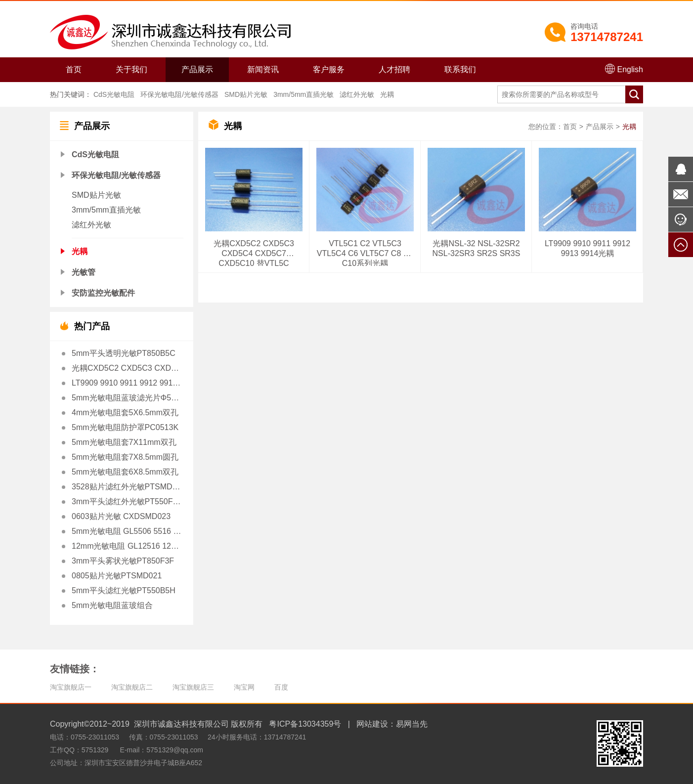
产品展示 (197, 69)
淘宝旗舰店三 (193, 687)
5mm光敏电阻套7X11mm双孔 (124, 442)
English (624, 69)
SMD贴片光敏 (246, 94)
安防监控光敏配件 (103, 293)
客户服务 (329, 69)
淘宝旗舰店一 (71, 687)
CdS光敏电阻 (114, 94)
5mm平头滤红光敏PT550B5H (124, 590)
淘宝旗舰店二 (132, 687)
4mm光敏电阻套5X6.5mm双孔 (125, 413)
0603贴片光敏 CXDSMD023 (121, 516)
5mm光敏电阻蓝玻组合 (112, 605)
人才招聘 (394, 69)
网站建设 (372, 724)
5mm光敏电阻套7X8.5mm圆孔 (125, 457)
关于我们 (131, 69)
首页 (74, 69)
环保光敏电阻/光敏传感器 (179, 94)
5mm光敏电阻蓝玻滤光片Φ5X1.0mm (127, 398)
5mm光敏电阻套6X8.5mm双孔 (125, 472)
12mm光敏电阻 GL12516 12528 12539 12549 (127, 546)
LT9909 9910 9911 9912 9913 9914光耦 (127, 383)
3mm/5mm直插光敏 (303, 94)
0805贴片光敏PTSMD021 (117, 576)
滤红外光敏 (357, 94)
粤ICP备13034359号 (305, 724)
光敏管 (84, 272)
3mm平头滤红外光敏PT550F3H (127, 501)
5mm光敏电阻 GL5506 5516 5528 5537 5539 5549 (127, 531)
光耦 (387, 94)
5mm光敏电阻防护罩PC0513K (125, 427)
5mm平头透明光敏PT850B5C (124, 353)
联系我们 (460, 69)
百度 (281, 687)
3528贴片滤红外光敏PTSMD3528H (127, 487)
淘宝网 (244, 687)
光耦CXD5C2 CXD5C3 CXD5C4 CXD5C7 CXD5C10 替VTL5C (127, 368)
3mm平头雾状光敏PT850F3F (123, 561)
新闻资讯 (263, 69)
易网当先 (412, 724)
